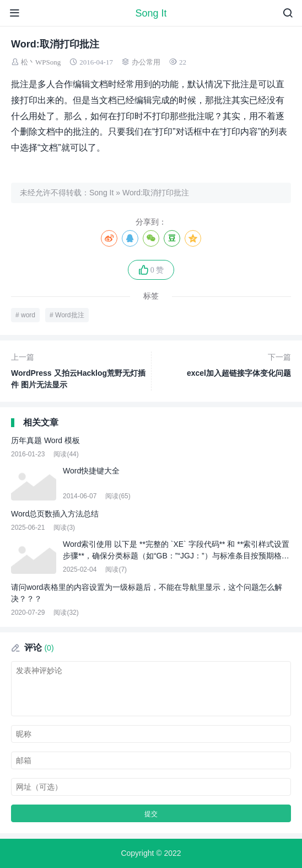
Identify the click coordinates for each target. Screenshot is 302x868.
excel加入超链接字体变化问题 (223, 364)
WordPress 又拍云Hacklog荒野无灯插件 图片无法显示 (79, 370)
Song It (151, 13)
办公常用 (146, 62)
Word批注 (69, 315)
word (28, 315)
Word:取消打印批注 (156, 193)
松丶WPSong (41, 62)
